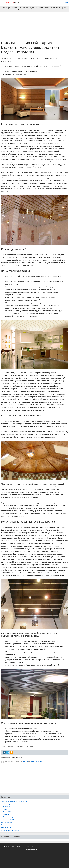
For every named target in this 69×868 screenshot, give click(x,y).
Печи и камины (8, 812)
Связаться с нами (31, 850)
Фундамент (6, 806)
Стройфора (29, 847)
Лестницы (6, 814)
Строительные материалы (10, 830)
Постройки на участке (10, 817)
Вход (66, 3)
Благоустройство (7, 822)
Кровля (5, 809)
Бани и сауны (7, 804)
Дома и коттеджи (8, 819)
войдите (25, 761)
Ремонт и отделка (7, 827)
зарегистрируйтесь (36, 761)
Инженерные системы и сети (11, 825)
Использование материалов (34, 853)
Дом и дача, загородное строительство (15, 801)
